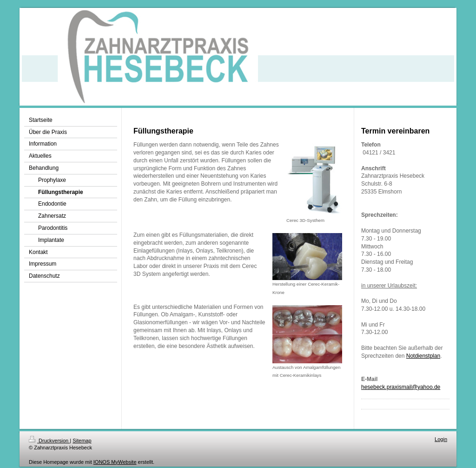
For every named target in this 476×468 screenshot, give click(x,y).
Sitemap (82, 441)
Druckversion (49, 441)
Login (441, 439)
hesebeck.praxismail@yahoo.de (401, 387)
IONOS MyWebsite (115, 462)
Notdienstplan (423, 356)
